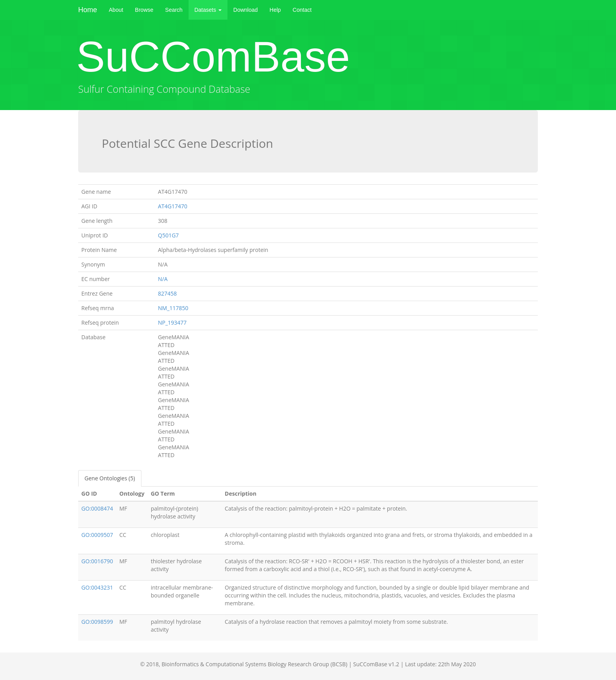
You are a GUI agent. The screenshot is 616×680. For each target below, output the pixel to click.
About (116, 10)
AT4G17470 (173, 206)
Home (88, 10)
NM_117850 (173, 308)
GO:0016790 (97, 561)
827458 (167, 293)
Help (275, 10)
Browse (144, 10)
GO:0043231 (97, 587)
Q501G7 (168, 235)
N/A (163, 279)
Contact (302, 10)
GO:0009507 (97, 535)
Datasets (208, 10)
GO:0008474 (97, 508)
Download (246, 10)
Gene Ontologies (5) (110, 478)
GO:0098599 (97, 622)
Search (174, 10)
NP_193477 (172, 323)
